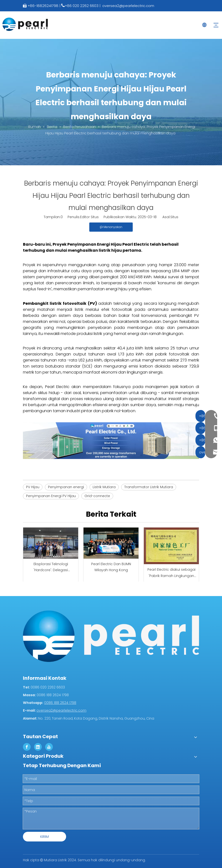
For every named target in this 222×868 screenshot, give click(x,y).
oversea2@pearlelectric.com (128, 6)
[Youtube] (49, 747)
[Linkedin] (38, 747)
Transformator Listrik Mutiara (149, 487)
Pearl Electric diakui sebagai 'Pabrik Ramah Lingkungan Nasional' (171, 573)
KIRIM (45, 837)
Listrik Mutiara (104, 487)
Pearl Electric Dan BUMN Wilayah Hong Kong (111, 567)
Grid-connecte (97, 496)
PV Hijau (33, 487)
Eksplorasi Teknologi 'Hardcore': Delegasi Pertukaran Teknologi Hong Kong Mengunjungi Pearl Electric (51, 567)
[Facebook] (27, 747)
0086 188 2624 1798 (60, 703)
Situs (174, 217)
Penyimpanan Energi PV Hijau (51, 496)
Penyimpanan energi (66, 487)
